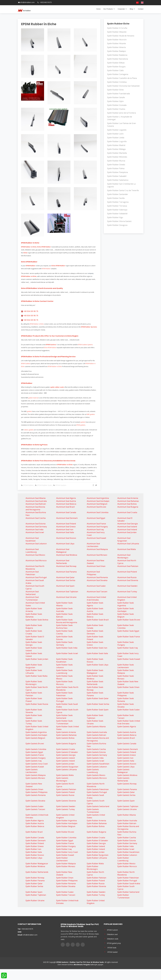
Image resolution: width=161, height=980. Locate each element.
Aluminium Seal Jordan (127, 532)
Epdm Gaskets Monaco (35, 778)
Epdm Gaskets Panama (127, 789)
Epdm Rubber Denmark (36, 841)
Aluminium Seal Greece (66, 527)
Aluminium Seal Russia (127, 577)
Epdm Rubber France (65, 843)
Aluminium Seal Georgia (128, 524)
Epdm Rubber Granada (117, 105)
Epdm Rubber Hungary (66, 846)
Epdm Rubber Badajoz (117, 51)
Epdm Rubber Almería (116, 47)
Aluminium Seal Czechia (36, 518)
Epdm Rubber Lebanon (127, 855)
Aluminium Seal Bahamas (128, 501)
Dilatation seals (111, 939)
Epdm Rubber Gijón (115, 101)
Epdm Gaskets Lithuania (66, 770)
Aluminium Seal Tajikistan (67, 592)
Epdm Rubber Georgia (96, 843)
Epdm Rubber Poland (96, 881)
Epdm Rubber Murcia (116, 161)
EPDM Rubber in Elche (39, 24)
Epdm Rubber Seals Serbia (98, 704)
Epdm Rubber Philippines (67, 881)
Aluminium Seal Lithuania (128, 544)
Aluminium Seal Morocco (36, 560)
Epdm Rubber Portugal (127, 881)
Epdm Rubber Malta (95, 864)
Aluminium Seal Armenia (128, 498)
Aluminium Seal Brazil (65, 507)
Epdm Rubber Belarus (35, 826)
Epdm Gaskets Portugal (97, 792)
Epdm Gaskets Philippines (37, 792)
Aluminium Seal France (96, 524)
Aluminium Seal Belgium (97, 504)
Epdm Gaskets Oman (34, 789)
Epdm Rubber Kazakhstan (128, 852)
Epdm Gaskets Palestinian (98, 789)
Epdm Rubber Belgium (66, 826)
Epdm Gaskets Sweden (66, 806)
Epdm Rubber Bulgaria (96, 832)
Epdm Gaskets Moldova (127, 775)
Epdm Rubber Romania (66, 883)
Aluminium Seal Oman (96, 566)
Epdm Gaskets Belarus (127, 735)
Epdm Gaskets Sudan (34, 806)
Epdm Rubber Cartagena (118, 74)
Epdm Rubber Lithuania (97, 858)
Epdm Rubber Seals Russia (37, 704)
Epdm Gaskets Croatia (66, 749)
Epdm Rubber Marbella (117, 153)
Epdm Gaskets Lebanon (97, 767)
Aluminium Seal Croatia (127, 512)
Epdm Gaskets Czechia (96, 749)
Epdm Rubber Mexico (126, 864)
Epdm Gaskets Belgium (35, 738)
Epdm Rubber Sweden (96, 892)
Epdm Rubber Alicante (117, 43)
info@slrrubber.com (27, 2)
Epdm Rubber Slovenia (96, 886)
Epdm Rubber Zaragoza (117, 225)
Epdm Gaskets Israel (95, 761)
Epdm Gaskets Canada (127, 744)
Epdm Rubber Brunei (65, 832)
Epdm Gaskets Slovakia (35, 801)
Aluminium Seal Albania (36, 498)
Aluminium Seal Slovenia (128, 580)
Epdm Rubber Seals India (67, 648)
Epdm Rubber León (115, 134)
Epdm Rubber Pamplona (117, 172)
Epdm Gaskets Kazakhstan (98, 764)
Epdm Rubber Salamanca (118, 180)
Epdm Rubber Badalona (117, 55)
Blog (131, 9)
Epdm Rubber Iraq (64, 849)
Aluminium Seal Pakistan (128, 566)
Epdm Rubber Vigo (115, 217)
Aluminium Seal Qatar (65, 577)
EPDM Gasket (111, 952)
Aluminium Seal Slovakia (97, 580)
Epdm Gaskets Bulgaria (66, 744)
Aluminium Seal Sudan (96, 586)
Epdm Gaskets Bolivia (65, 738)
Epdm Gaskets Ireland (65, 761)
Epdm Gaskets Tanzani (35, 809)
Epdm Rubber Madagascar (37, 864)
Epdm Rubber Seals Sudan (128, 710)
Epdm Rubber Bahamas (97, 823)
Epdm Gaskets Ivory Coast (37, 764)
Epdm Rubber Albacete (117, 32)
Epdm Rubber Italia (34, 852)
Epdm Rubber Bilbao (116, 63)
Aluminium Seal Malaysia (97, 549)
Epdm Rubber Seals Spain (98, 710)
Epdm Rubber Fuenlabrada (119, 94)
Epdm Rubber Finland (35, 843)
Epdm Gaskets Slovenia (66, 801)
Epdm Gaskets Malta (65, 775)
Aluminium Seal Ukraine (66, 597)
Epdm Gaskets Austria (127, 732)
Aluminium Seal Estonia (36, 524)
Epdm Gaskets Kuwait (35, 767)
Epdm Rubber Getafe (116, 97)
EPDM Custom (111, 930)
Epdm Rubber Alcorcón (117, 40)
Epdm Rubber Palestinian (128, 878)
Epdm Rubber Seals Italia (97, 653)
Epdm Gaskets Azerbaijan (36, 735)
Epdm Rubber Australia (127, 821)
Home (98, 9)
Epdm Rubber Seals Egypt (128, 631)
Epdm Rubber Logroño (117, 141)
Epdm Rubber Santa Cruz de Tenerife (123, 190)
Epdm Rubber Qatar (34, 883)
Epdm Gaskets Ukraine (127, 809)
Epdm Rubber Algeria (35, 821)
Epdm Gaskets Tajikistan (128, 806)
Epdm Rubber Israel (126, 849)
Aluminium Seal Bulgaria (128, 507)
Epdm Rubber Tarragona (118, 202)
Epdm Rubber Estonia (127, 841)
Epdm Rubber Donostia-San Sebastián (123, 86)
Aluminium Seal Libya (65, 544)
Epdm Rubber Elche (115, 90)
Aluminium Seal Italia (65, 532)
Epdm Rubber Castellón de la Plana (122, 78)
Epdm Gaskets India (95, 758)
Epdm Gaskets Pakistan (66, 789)
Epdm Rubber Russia (96, 883)
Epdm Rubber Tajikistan (36, 895)
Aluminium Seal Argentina (98, 498)
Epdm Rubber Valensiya (117, 210)
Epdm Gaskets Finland (127, 752)
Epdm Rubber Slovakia (66, 886)
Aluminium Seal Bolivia (127, 504)
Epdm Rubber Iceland (96, 846)
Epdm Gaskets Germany (97, 755)
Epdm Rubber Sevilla (116, 198)
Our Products (108, 9)
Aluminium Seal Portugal (36, 577)
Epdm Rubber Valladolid (117, 214)
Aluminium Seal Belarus (66, 504)
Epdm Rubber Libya (34, 858)
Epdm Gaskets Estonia (96, 752)
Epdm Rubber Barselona (118, 59)
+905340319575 (45, 2)
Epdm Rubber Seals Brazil (98, 620)
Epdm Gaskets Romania (36, 795)
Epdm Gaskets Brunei (35, 744)
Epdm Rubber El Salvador (97, 841)
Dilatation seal (111, 934)
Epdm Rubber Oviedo (116, 165)
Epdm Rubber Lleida (116, 138)
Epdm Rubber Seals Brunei (129, 620)
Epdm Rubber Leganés (117, 130)
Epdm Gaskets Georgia (66, 755)
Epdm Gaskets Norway (127, 784)
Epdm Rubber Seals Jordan (37, 659)
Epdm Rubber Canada (35, 838)
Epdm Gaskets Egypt (34, 752)
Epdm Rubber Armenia (96, 821)
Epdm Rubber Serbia (34, 886)
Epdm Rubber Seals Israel (67, 653)
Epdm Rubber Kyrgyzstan (98, 855)
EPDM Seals (110, 947)
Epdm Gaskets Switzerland (98, 806)
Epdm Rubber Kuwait (65, 855)
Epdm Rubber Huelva (116, 109)
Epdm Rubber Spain (34, 892)
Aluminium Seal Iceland (127, 527)
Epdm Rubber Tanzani (66, 895)
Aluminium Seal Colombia (98, 512)
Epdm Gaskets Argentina (36, 732)
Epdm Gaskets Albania (96, 727)
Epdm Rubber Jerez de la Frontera (122, 113)
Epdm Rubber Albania (127, 815)
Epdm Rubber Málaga (116, 149)
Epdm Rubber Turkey (96, 895)
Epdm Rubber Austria (35, 823)
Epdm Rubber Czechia (127, 838)
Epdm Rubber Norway (35, 878)
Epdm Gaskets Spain (126, 801)
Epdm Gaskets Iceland (65, 758)
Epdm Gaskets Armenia (66, 732)
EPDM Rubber (27, 485)
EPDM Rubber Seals (43, 485)
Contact (141, 9)
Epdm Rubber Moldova (35, 866)
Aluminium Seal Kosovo (66, 538)
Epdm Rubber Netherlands (37, 872)
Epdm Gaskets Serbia (126, 795)
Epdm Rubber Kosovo (35, 855)
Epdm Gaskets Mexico (96, 775)
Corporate (121, 9)
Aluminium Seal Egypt (96, 518)
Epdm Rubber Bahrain (127, 823)
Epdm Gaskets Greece (127, 755)
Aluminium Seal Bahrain (36, 504)
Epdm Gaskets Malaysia (36, 775)
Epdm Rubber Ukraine (35, 900)
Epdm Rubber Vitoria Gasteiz (119, 221)
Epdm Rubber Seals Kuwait (129, 659)
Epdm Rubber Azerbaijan (67, 823)
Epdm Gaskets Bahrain (96, 735)
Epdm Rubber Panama (35, 881)
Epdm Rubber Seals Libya (97, 665)
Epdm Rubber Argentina (66, 821)
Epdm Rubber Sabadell (117, 176)
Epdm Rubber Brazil (34, 832)
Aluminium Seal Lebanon (36, 544)
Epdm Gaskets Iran (125, 758)
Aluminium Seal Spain (65, 586)
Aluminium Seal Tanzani (97, 592)
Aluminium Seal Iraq (95, 530)
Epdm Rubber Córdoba (117, 82)
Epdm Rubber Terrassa (117, 206)
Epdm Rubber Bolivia (96, 826)
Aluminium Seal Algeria (66, 498)
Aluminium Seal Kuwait (96, 538)
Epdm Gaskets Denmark (128, 749)
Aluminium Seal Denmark (67, 518)
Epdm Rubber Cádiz (115, 70)
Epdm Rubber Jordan (96, 852)
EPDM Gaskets (60, 485)
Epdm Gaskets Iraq (34, 761)
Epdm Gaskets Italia (126, 761)
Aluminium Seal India (34, 530)
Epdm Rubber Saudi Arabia (129, 883)
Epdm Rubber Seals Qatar (98, 698)
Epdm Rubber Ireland (96, 849)
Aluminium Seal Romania (97, 577)
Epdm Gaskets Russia (65, 795)
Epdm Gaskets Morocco (97, 778)
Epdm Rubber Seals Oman (128, 687)
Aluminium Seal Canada (66, 512)
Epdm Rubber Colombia (66, 838)
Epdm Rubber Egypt (65, 841)
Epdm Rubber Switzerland (128, 892)
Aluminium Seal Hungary (97, 527)
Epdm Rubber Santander (118, 194)
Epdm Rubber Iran (33, 849)
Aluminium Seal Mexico (35, 555)
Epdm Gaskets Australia (97, 732)
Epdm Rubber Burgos (116, 67)
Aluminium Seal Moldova (67, 555)
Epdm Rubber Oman (65, 878)
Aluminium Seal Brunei (96, 507)
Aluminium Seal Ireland (127, 530)
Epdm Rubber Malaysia (66, 864)
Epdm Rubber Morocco (127, 866)
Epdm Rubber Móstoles (117, 157)
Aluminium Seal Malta (127, 549)
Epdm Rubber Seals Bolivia (37, 620)
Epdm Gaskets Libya (126, 767)
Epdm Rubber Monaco (66, 866)
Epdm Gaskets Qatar (126, 792)
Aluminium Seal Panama (66, 572)
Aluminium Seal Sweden (127, 586)
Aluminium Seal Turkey (127, 592)
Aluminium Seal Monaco (97, 555)
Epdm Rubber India (125, 846)
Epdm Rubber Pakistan (96, 878)
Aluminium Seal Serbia (66, 580)
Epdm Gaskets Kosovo (127, 764)
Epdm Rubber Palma (116, 168)
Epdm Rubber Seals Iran (97, 648)
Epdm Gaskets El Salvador (67, 752)
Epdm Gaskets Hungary (36, 758)
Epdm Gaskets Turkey (65, 809)
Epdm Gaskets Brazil (126, 738)
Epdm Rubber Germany (127, 843)
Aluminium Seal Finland (66, 524)
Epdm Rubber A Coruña (117, 28)
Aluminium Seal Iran (65, 530)
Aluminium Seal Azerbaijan (98, 501)
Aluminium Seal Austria (66, 501)
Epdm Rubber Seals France (129, 637)
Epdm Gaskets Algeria (127, 727)
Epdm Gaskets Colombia (36, 749)
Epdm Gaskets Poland (65, 792)
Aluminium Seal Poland (127, 572)
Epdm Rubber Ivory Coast (67, 852)
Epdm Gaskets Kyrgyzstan (67, 767)
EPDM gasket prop (112, 943)
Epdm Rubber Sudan (65, 892)
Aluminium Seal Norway (66, 566)
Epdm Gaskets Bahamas (66, 735)
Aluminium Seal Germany (36, 527)
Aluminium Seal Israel (35, 532)
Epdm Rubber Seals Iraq (128, 648)
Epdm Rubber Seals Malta (36, 676)
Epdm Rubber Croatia (96, 838)
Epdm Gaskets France (35, 755)
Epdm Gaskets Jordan (65, 764)
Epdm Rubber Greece (35, 846)
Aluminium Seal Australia (36, 501)
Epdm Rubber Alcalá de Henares (121, 36)
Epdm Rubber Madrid (116, 145)
